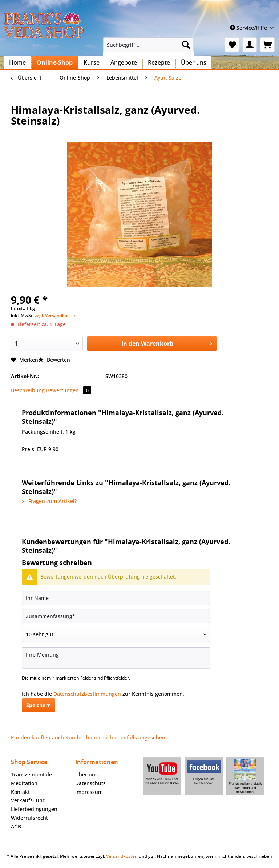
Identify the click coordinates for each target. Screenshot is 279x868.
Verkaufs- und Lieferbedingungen (34, 805)
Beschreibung (28, 390)
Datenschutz (90, 783)
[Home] (17, 62)
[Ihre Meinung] (116, 658)
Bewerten (54, 360)
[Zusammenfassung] (116, 616)
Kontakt (20, 792)
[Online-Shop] (55, 62)
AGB (16, 826)
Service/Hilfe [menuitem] (249, 28)
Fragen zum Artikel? (49, 501)
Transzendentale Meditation (31, 779)
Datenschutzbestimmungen (87, 694)
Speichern (39, 705)
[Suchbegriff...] (149, 45)
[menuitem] (149, 48)
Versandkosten (122, 856)
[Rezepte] (159, 62)
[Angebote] (124, 62)
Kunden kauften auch (37, 737)
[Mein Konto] (250, 45)
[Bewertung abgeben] (116, 634)
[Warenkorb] (267, 45)
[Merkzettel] (232, 45)
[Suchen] (186, 45)
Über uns (86, 774)
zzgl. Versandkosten (56, 315)
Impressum (89, 792)
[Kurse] (92, 62)
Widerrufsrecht (29, 818)
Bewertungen (69, 390)
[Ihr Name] (116, 598)
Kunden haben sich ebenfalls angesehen (115, 737)
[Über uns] (194, 62)
